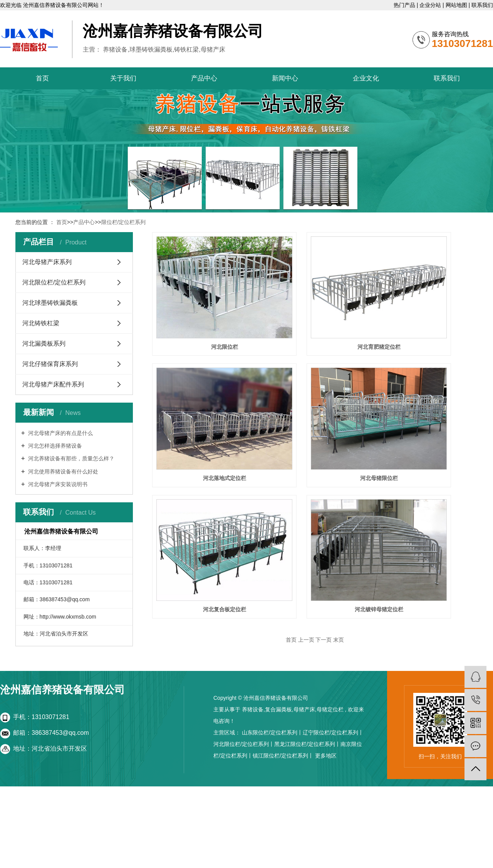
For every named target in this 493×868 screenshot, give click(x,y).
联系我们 (482, 5)
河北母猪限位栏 (318, 417)
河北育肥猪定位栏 (318, 316)
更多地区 (326, 756)
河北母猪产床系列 (47, 262)
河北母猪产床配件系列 (53, 384)
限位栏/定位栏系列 (124, 222)
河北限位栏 (204, 316)
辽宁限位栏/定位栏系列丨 (333, 733)
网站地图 (457, 5)
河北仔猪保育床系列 (50, 364)
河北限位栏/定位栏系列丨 (244, 744)
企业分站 (431, 5)
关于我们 (123, 78)
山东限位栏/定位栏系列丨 (272, 733)
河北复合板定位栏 (204, 518)
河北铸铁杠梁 (41, 323)
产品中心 (204, 78)
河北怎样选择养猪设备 (54, 446)
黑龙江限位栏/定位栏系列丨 (307, 744)
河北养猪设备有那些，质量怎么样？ (70, 458)
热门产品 (405, 5)
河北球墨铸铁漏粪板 (50, 303)
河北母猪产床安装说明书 (57, 484)
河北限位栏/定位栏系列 (54, 282)
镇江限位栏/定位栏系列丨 (283, 756)
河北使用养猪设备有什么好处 (62, 472)
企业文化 (366, 78)
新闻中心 (285, 78)
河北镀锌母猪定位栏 (318, 518)
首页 (42, 78)
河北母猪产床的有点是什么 (60, 433)
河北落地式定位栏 (204, 417)
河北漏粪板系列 (44, 344)
